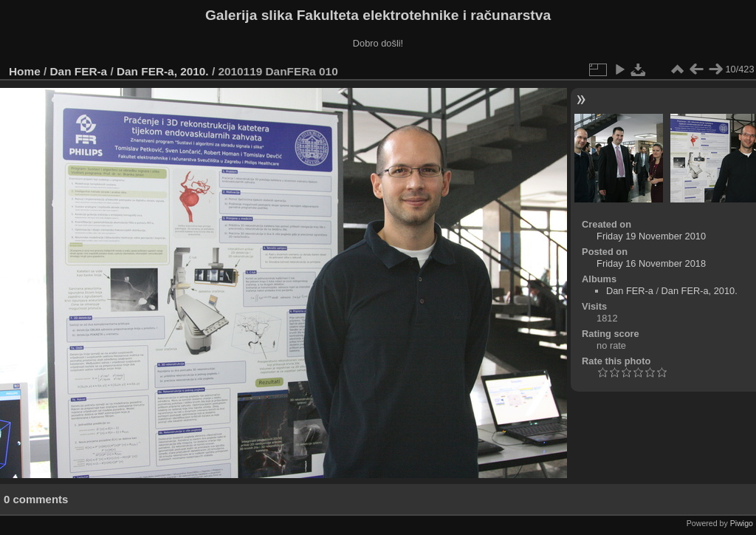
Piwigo (742, 523)
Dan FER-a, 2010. (163, 71)
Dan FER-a (79, 71)
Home (25, 71)
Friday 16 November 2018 (651, 263)
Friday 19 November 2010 (651, 236)
